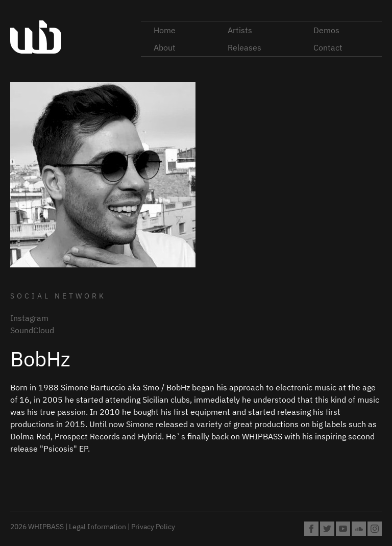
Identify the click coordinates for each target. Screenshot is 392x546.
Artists (240, 30)
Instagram (29, 318)
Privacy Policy (153, 527)
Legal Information (97, 527)
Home (165, 30)
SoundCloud (32, 330)
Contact (328, 47)
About (165, 47)
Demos (326, 30)
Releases (244, 47)
